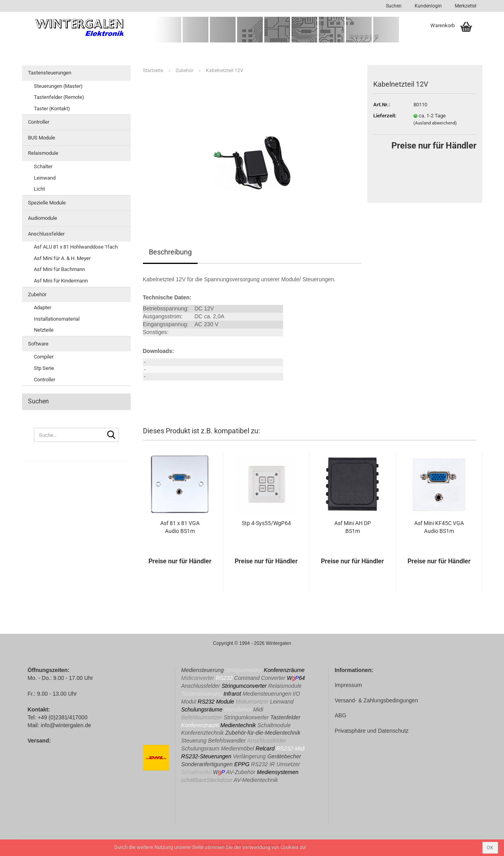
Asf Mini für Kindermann (61, 281)
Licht (39, 189)
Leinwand (45, 178)
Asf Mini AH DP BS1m (353, 527)
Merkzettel (465, 6)
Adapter (43, 307)
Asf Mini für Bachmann (59, 269)
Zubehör (37, 294)
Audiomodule (43, 218)
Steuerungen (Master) (58, 86)
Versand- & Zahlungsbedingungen (376, 700)
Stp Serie (44, 368)
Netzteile (44, 330)
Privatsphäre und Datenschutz (372, 731)
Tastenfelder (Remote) (59, 97)
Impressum (348, 685)
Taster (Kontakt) (52, 109)
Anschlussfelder (46, 234)
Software (38, 344)
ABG (341, 715)
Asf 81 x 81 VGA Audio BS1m (180, 527)
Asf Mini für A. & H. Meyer (62, 258)
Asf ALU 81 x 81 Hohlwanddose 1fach (76, 247)
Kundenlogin (428, 6)
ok (490, 848)
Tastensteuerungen (50, 73)
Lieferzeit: (385, 116)
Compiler (44, 357)
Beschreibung (170, 252)
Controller (39, 122)
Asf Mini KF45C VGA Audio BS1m (439, 527)
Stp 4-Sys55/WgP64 (266, 523)
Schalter (43, 166)
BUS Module (42, 138)
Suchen (394, 6)
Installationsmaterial (57, 319)
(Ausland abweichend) (435, 123)
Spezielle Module (47, 203)
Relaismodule (43, 153)
